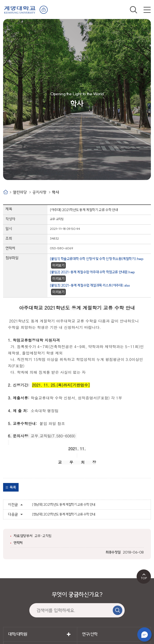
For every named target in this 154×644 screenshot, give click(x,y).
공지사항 (39, 192)
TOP (144, 578)
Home (6, 192)
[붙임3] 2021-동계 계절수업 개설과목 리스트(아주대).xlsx (90, 285)
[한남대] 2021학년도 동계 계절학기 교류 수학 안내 (64, 514)
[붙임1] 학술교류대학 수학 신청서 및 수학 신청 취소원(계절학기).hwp (97, 259)
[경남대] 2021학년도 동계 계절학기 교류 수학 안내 (64, 505)
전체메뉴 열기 (147, 10)
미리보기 (58, 265)
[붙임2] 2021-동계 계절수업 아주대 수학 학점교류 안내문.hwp (92, 272)
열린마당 (20, 192)
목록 (13, 487)
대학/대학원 (18, 634)
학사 (55, 192)
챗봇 (144, 635)
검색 (133, 10)
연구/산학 (90, 634)
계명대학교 (20, 9)
